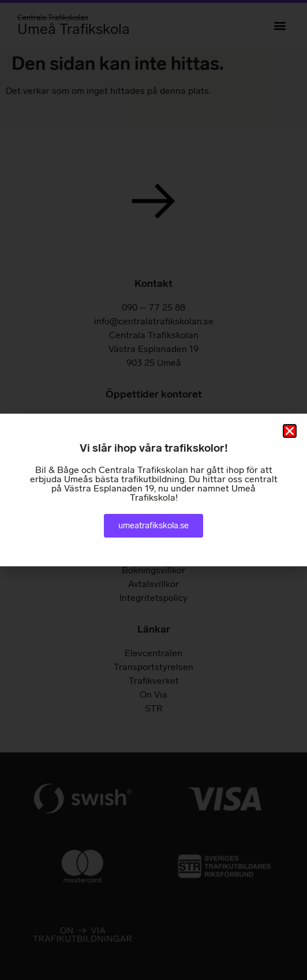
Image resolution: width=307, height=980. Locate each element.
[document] (153, 490)
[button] (290, 431)
